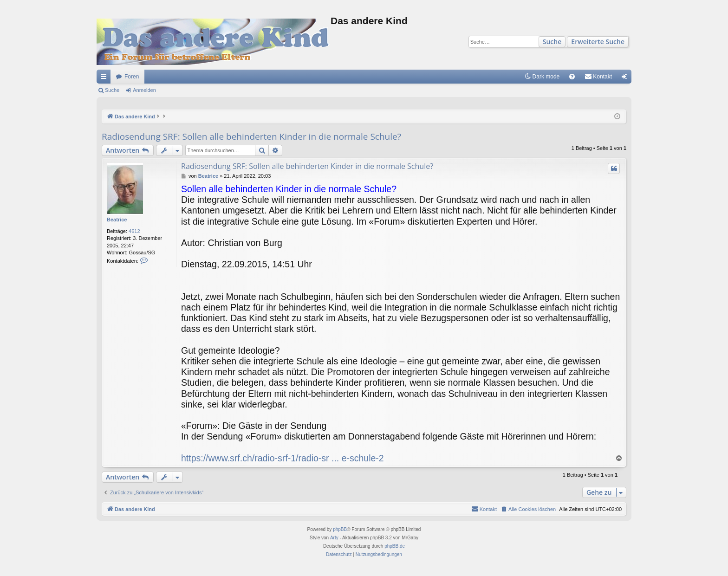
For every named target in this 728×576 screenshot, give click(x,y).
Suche (552, 42)
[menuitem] (572, 77)
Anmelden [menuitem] (627, 78)
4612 (134, 231)
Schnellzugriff (105, 78)
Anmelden (144, 90)
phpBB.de (395, 546)
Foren (132, 77)
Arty (334, 538)
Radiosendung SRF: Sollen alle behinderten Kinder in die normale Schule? (251, 136)
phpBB (340, 529)
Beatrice (117, 220)
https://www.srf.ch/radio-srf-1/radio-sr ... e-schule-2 (283, 458)
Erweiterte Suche (598, 42)
